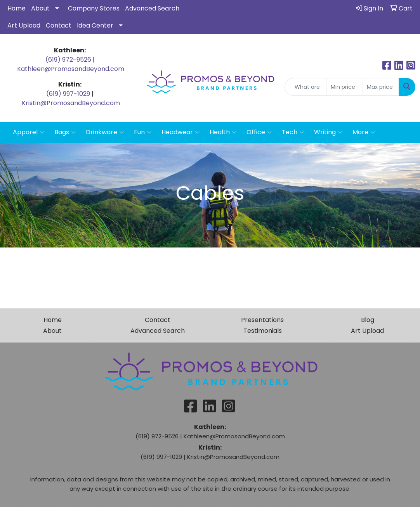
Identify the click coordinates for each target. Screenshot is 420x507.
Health (223, 132)
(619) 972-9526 (68, 60)
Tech (293, 132)
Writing (328, 132)
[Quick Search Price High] (381, 87)
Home (16, 8)
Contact (59, 25)
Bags (65, 132)
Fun (143, 132)
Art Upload (24, 25)
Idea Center (95, 25)
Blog (368, 320)
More (364, 132)
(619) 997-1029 (68, 94)
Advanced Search (152, 8)
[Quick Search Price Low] (345, 87)
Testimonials (263, 331)
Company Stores (94, 8)
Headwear (180, 132)
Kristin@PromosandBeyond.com (71, 103)
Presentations (262, 320)
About (40, 8)
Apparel (29, 132)
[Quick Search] (306, 87)
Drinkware (105, 132)
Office (259, 132)
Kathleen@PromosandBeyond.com (71, 69)
